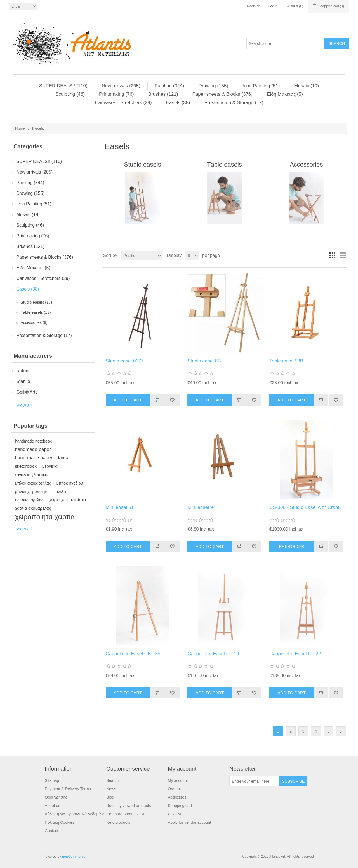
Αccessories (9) (34, 322)
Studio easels (143, 164)
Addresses (177, 797)
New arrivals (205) (121, 86)
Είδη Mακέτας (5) (285, 94)
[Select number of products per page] (192, 256)
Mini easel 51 (120, 507)
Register (253, 6)
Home (20, 128)
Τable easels (224, 164)
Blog (110, 797)
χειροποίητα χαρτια (45, 517)
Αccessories (306, 164)
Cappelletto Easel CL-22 (295, 654)
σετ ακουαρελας (29, 500)
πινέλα (60, 492)
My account (178, 780)
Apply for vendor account (189, 822)
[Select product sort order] (141, 256)
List (343, 256)
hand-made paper (34, 458)
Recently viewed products (129, 806)
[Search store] (286, 43)
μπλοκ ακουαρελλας (33, 483)
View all (24, 405)
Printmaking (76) (116, 94)
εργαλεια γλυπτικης (32, 475)
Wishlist (175, 814)
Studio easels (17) (36, 302)
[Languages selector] (23, 6)
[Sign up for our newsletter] (255, 781)
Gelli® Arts (27, 392)
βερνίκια (50, 466)
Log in (273, 6)
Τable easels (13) (36, 312)
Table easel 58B (286, 361)
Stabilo (23, 381)
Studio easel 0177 (125, 361)
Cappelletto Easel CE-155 (133, 654)
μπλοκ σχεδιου (70, 483)
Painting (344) (169, 86)
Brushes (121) (163, 94)
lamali (64, 458)
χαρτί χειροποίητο (67, 500)
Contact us (54, 831)
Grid (333, 256)
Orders (174, 789)
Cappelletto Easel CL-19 (213, 654)
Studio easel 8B (204, 361)
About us (52, 806)
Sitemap (52, 780)
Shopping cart (180, 806)
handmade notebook (33, 441)
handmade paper (33, 449)
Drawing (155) (213, 86)
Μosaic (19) (306, 86)
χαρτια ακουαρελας (33, 508)
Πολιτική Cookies (60, 822)
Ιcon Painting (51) (261, 86)
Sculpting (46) (70, 94)
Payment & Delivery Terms (68, 789)
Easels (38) (178, 103)
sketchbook (26, 466)
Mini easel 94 (201, 507)
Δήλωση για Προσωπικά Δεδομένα (75, 814)
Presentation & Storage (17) (234, 103)
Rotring (23, 371)
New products (118, 822)
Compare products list (125, 814)
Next (341, 731)
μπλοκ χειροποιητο (32, 492)
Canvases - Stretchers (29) (123, 103)
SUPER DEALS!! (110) (63, 86)
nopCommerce (74, 857)
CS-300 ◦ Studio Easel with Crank (305, 507)
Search (112, 780)
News (111, 789)
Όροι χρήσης (56, 797)
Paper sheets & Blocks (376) (222, 94)
